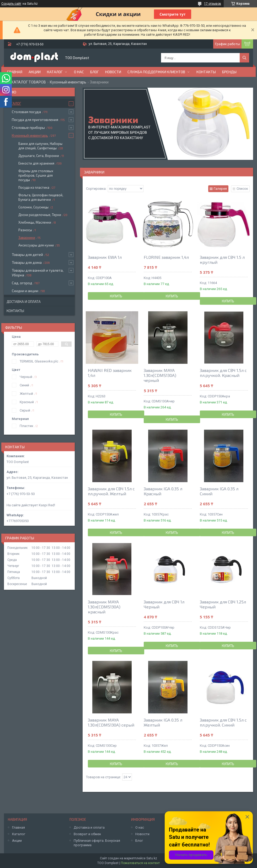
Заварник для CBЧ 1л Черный (164, 604)
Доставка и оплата (24, 302)
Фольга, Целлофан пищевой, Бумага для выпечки (41, 197)
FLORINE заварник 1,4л (166, 257)
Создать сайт (11, 4)
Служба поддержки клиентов (156, 72)
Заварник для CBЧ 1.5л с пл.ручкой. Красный (223, 373)
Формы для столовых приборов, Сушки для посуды (36, 175)
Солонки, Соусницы (33, 207)
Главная (15, 72)
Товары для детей (27, 254)
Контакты (206, 72)
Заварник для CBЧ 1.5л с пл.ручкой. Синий (223, 722)
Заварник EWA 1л (105, 257)
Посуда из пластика (34, 187)
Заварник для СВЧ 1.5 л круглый (222, 260)
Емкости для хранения (36, 163)
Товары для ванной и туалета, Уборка (38, 273)
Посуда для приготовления (35, 120)
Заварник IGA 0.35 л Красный (163, 491)
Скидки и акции (25, 291)
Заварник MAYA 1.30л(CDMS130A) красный (104, 607)
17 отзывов (213, 4)
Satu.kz (152, 858)
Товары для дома (27, 262)
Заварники (27, 238)
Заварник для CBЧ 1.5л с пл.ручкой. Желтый (111, 491)
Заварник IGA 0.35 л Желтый (163, 722)
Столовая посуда (26, 112)
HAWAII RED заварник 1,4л (110, 373)
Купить (116, 296)
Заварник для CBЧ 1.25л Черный (223, 604)
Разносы (25, 230)
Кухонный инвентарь (68, 82)
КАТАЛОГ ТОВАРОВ (29, 82)
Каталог (55, 72)
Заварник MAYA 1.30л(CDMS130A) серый (111, 722)
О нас (79, 72)
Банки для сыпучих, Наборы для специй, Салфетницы (40, 146)
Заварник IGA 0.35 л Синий (219, 491)
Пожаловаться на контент (140, 863)
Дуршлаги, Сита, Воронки (39, 156)
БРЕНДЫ (229, 72)
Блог (95, 72)
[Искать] (244, 58)
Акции (35, 72)
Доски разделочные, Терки (40, 215)
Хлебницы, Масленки (35, 222)
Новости (113, 72)
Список (242, 189)
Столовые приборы (28, 127)
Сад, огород (22, 283)
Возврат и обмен (87, 834)
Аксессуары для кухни (36, 245)
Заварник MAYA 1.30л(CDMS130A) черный (160, 375)
